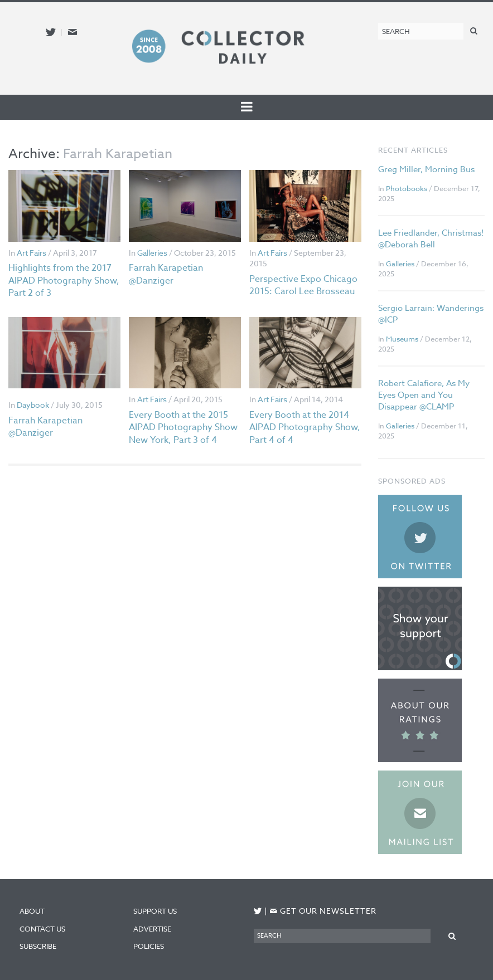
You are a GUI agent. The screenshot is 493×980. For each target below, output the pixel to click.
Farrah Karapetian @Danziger (166, 274)
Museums (402, 339)
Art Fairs (32, 253)
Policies (149, 946)
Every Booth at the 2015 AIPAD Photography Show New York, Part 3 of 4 (183, 428)
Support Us (155, 911)
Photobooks (407, 188)
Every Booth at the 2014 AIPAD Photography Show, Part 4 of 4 (305, 428)
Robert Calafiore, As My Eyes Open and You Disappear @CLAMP (424, 395)
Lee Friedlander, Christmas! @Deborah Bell (431, 239)
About (32, 911)
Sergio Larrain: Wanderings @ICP (431, 314)
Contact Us (42, 929)
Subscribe (38, 946)
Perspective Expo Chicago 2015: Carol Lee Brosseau (303, 285)
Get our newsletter (323, 911)
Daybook (33, 405)
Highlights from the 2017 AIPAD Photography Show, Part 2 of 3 (64, 281)
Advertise (152, 929)
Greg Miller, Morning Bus (426, 169)
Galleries (152, 253)
